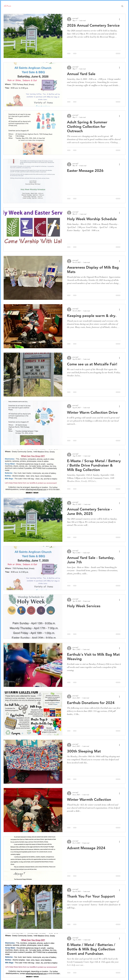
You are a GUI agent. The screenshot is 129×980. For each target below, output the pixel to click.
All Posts (7, 6)
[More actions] (120, 19)
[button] (122, 6)
